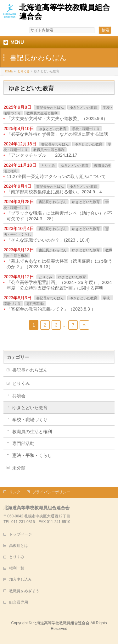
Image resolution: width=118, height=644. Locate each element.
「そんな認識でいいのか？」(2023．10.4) (48, 240)
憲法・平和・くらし (32, 455)
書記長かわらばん (50, 107)
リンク (15, 492)
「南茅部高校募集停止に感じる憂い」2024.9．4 (54, 192)
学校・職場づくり (86, 129)
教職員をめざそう (24, 591)
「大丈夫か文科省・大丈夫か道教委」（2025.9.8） (57, 118)
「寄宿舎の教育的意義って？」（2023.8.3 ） (51, 309)
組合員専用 (19, 602)
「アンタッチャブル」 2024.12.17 (42, 155)
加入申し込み (20, 579)
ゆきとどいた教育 (83, 107)
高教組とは (19, 546)
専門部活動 (35, 304)
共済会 (19, 396)
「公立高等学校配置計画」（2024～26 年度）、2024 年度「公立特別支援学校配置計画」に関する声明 (59, 285)
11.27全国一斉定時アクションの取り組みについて (56, 176)
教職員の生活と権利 (42, 113)
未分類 (19, 468)
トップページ (20, 534)
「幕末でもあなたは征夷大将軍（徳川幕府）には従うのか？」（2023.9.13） (59, 264)
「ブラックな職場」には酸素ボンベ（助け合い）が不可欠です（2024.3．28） (59, 216)
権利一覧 (17, 568)
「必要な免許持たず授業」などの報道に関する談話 (57, 134)
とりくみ (48, 165)
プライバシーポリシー (51, 492)
